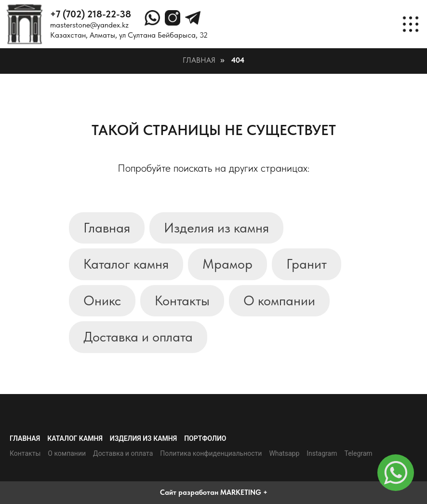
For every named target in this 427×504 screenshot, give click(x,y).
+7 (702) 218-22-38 (91, 14)
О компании (279, 300)
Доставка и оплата (138, 337)
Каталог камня (126, 264)
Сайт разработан (189, 492)
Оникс (102, 300)
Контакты (182, 300)
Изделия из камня (216, 228)
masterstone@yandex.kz (89, 25)
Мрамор (227, 264)
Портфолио (205, 438)
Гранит (307, 264)
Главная (199, 60)
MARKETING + (244, 492)
